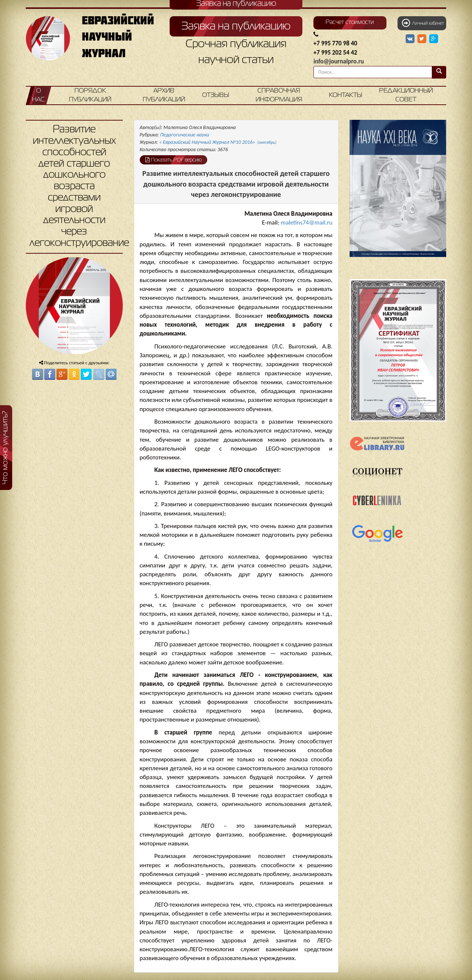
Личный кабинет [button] (423, 23)
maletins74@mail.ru (306, 223)
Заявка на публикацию (236, 27)
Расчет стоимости (350, 22)
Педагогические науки (185, 135)
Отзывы (216, 95)
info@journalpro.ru (339, 61)
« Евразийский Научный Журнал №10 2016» (218, 142)
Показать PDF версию (173, 160)
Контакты (346, 95)
